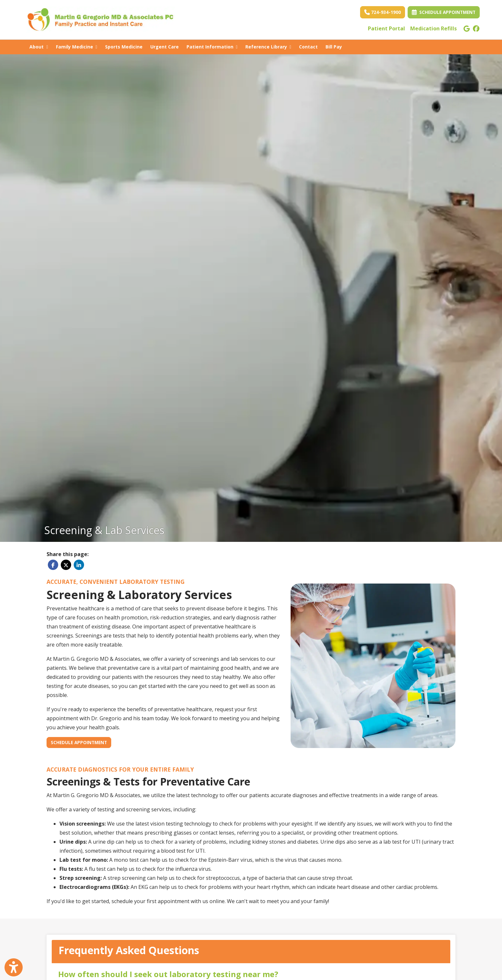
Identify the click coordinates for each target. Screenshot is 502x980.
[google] (467, 28)
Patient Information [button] (212, 47)
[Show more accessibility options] (14, 968)
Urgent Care (165, 47)
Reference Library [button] (268, 47)
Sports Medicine (124, 47)
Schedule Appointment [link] (444, 12)
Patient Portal (386, 28)
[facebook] (476, 28)
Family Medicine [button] (77, 47)
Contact (308, 47)
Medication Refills (433, 28)
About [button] (39, 47)
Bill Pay (336, 46)
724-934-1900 (383, 12)
